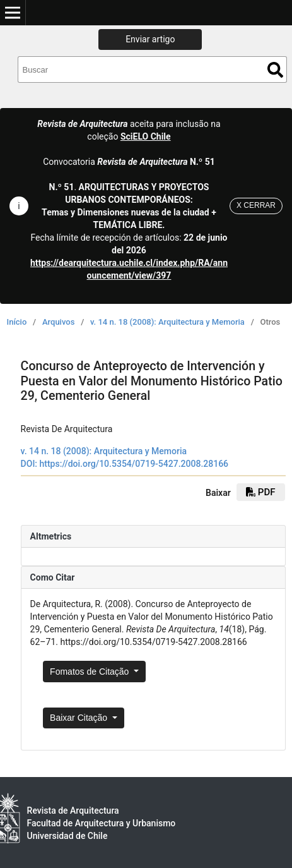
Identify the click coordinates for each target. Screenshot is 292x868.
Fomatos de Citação (91, 672)
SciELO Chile (146, 136)
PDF (260, 492)
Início (17, 322)
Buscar (275, 70)
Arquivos (58, 322)
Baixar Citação (80, 718)
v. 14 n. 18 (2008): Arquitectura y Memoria (167, 322)
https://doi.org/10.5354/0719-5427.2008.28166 (134, 464)
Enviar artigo (150, 39)
